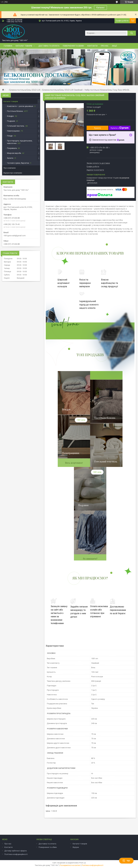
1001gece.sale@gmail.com (15, 236)
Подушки (11, 121)
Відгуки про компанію (13, 173)
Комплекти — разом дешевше (20, 106)
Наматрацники (13, 131)
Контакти (92, 46)
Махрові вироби (14, 153)
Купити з (120, 128)
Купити (98, 128)
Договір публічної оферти (15, 851)
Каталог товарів (24, 46)
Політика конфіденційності (16, 854)
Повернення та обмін (73, 46)
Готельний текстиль (16, 126)
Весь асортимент (74, 463)
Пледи (10, 136)
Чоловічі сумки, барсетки (18, 163)
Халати (10, 158)
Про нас (105, 46)
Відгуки (76, 847)
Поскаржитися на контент (70, 865)
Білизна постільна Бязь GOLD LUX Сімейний (62, 90)
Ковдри (10, 116)
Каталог (100, 8)
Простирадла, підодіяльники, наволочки (20, 142)
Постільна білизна (15, 111)
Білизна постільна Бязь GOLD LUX (25, 90)
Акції (114, 46)
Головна (8, 46)
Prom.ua (83, 863)
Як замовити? (90, 559)
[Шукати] (132, 33)
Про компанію (10, 168)
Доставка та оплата (49, 46)
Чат (126, 861)
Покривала (12, 148)
